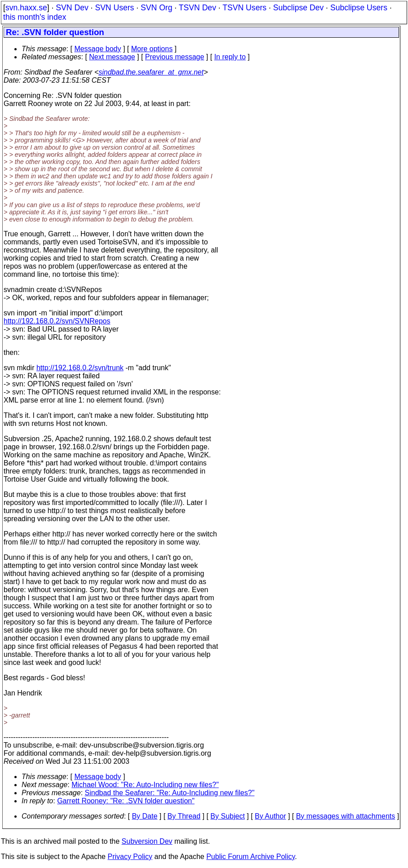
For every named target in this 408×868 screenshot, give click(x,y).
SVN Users (114, 8)
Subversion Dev (147, 841)
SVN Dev (72, 8)
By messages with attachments (346, 816)
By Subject (227, 816)
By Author (270, 816)
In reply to (230, 57)
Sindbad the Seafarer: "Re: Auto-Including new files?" (170, 793)
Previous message (175, 57)
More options (152, 49)
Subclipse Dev (298, 8)
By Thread (184, 816)
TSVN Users (244, 8)
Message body (98, 49)
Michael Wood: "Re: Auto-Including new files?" (145, 785)
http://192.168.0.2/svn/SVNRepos (57, 321)
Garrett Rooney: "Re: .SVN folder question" (126, 801)
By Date (144, 816)
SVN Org (156, 8)
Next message (112, 57)
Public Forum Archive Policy (251, 857)
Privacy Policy (130, 857)
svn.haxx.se (26, 8)
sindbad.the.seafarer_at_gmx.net (151, 72)
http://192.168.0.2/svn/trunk (80, 368)
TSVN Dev (197, 8)
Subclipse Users (359, 8)
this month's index (35, 17)
